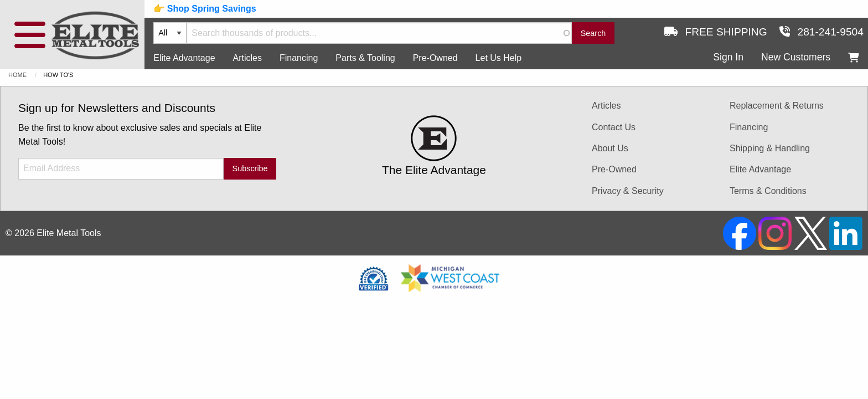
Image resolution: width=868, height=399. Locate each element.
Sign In (728, 57)
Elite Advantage (184, 58)
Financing (299, 58)
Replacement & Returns (777, 106)
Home (17, 75)
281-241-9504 (821, 32)
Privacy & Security (628, 191)
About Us (610, 148)
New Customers (796, 57)
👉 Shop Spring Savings (205, 9)
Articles (247, 58)
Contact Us (614, 127)
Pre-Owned (435, 58)
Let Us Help (499, 58)
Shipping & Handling (770, 148)
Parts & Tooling (365, 58)
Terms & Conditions (768, 191)
